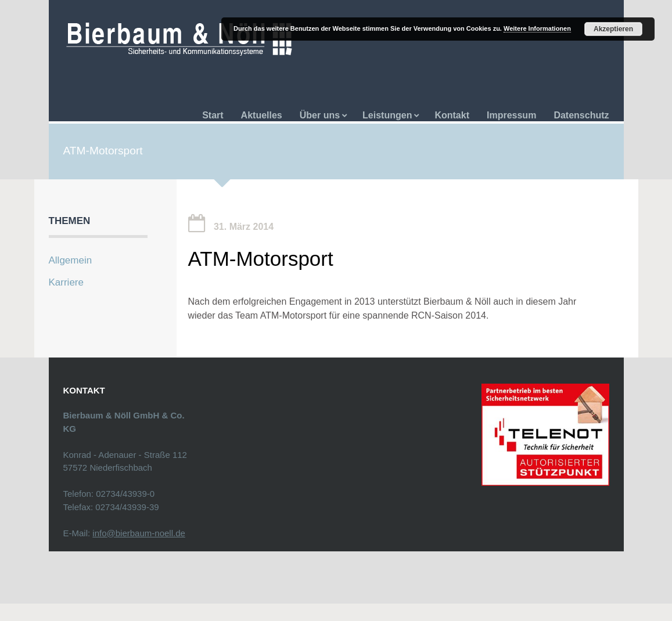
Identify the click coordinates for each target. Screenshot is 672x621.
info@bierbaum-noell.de (139, 533)
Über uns (322, 115)
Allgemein (71, 260)
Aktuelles (262, 115)
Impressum (511, 115)
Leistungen (390, 115)
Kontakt (452, 115)
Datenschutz (581, 115)
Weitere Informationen (537, 28)
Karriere (66, 282)
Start (213, 115)
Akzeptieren (613, 29)
